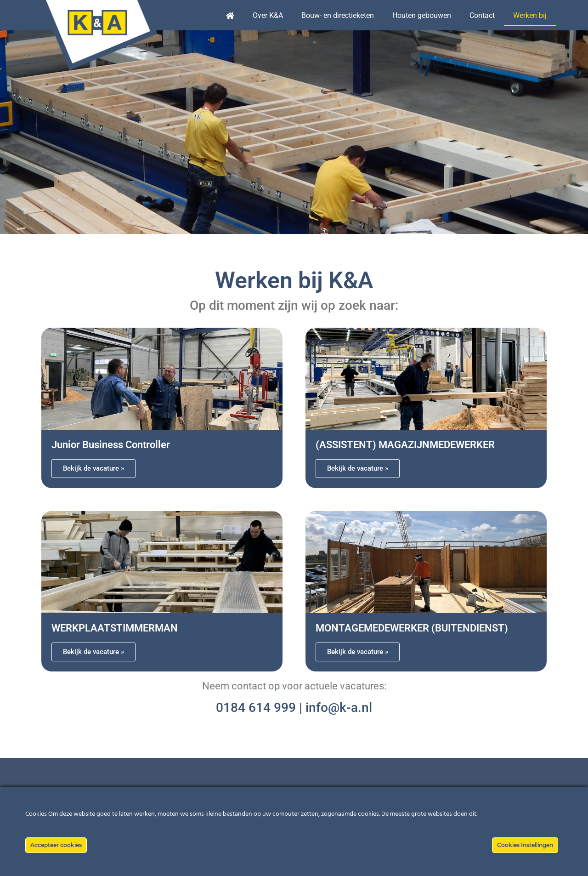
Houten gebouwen (422, 15)
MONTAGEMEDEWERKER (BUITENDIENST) (412, 628)
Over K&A (268, 15)
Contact (482, 15)
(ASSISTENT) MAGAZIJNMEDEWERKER (405, 445)
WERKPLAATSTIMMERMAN (115, 628)
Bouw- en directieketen (338, 15)
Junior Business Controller (111, 445)
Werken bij (530, 15)
